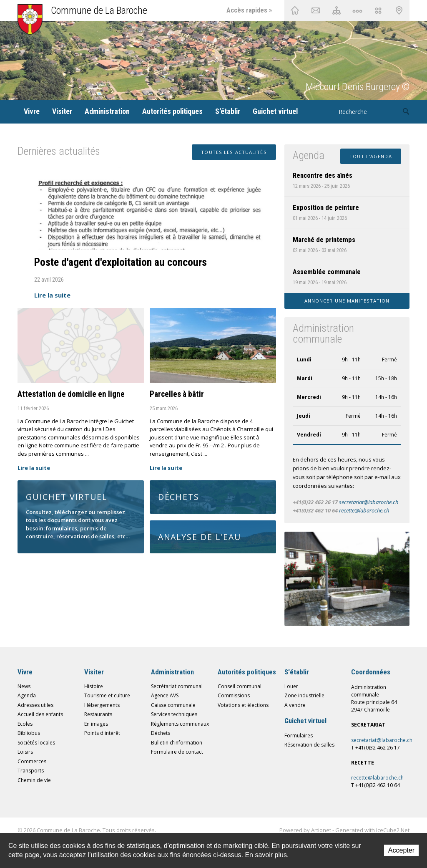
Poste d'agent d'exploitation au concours (121, 262)
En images (96, 724)
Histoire (94, 686)
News (24, 686)
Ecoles (25, 724)
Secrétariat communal (177, 686)
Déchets (161, 733)
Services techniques (174, 714)
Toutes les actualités (234, 152)
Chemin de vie (357, 10)
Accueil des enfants (40, 714)
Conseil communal (240, 686)
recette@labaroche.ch (364, 510)
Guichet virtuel (275, 111)
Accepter (401, 850)
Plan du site (337, 10)
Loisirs (25, 752)
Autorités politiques (172, 111)
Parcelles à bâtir (177, 394)
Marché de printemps (324, 240)
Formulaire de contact (177, 752)
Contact (316, 10)
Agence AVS (165, 695)
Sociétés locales (36, 743)
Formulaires (299, 736)
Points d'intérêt (102, 733)
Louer (291, 686)
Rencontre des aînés (323, 175)
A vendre (295, 705)
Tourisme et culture (107, 695)
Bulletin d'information (177, 743)
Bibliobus (29, 733)
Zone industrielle (304, 695)
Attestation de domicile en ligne (71, 394)
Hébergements (102, 705)
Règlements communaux (180, 724)
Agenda (27, 695)
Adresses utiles (35, 705)
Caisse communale (173, 705)
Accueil (295, 10)
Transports (31, 771)
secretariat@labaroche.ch (369, 502)
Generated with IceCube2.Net (372, 830)
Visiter (62, 111)
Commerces (32, 761)
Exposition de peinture (326, 207)
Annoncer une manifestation (347, 301)
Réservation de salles (309, 745)
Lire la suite (52, 295)
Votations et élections (243, 705)
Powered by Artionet (305, 830)
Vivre (32, 111)
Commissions (234, 695)
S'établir (228, 111)
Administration (107, 111)
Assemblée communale (327, 272)
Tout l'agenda (370, 156)
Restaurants (98, 714)
